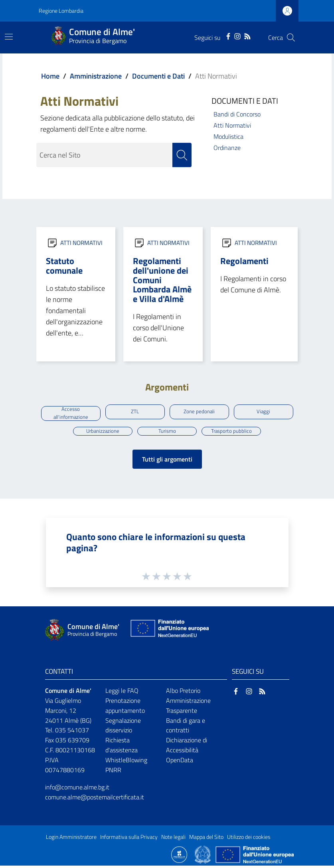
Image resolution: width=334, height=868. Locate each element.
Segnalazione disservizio (123, 727)
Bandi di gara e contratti (186, 727)
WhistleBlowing (126, 762)
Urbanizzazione (103, 432)
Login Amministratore (71, 839)
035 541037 (72, 732)
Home (50, 76)
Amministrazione (96, 76)
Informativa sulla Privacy (129, 839)
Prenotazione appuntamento (125, 708)
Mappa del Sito (206, 839)
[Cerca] (291, 37)
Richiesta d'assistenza (122, 747)
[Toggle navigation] (9, 37)
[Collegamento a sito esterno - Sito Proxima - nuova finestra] (179, 856)
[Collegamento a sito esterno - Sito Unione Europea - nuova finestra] (169, 632)
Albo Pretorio (183, 693)
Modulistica (228, 136)
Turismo (167, 432)
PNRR (113, 772)
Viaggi (264, 412)
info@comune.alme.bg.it (77, 789)
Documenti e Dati (158, 76)
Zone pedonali (199, 412)
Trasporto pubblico (231, 432)
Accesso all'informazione (71, 414)
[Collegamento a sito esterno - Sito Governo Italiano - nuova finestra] (203, 856)
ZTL (135, 412)
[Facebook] (228, 36)
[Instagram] (237, 36)
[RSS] (247, 36)
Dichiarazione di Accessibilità (187, 747)
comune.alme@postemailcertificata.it (95, 799)
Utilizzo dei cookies (249, 839)
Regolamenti (244, 261)
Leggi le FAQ (122, 693)
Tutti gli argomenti (167, 462)
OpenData (180, 762)
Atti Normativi (232, 125)
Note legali (173, 839)
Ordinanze (227, 148)
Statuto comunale (64, 266)
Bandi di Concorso (237, 114)
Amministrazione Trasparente (188, 708)
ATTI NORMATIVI (81, 243)
